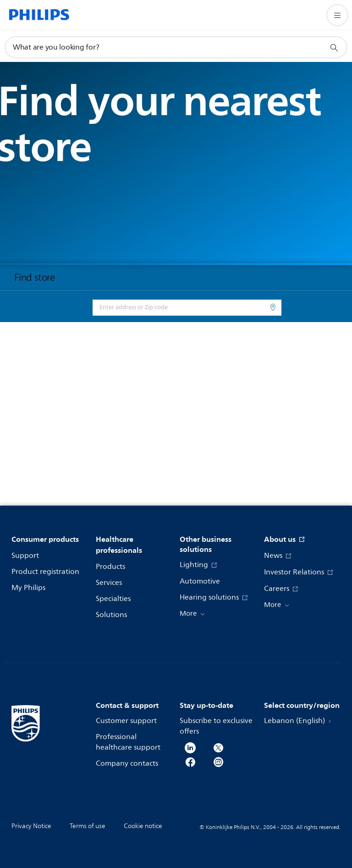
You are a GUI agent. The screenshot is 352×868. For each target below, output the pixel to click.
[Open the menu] (337, 15)
